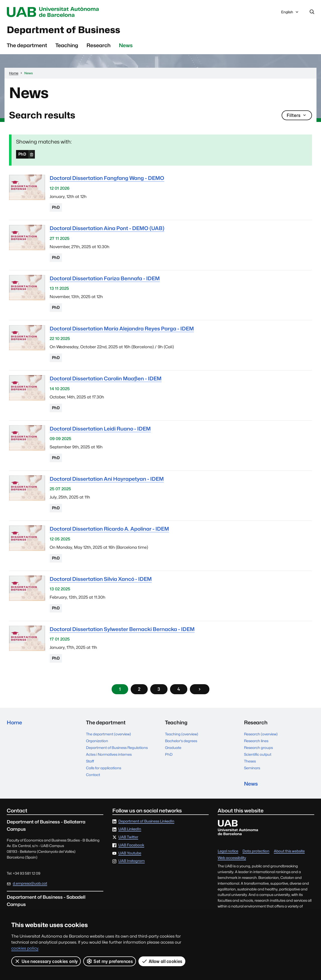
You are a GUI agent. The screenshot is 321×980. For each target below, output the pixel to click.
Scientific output (258, 754)
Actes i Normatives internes (109, 754)
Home (14, 722)
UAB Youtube (130, 853)
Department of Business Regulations (117, 748)
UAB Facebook (131, 845)
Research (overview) (261, 734)
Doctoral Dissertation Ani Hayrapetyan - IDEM (107, 479)
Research (99, 45)
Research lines (256, 741)
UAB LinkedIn (130, 829)
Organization (97, 741)
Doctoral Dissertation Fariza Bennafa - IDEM (105, 278)
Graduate (173, 748)
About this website (289, 851)
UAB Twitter (128, 837)
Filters (297, 115)
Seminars (252, 768)
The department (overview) (108, 734)
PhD (22, 154)
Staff (90, 761)
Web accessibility (232, 858)
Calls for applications (104, 768)
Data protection (256, 851)
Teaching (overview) (182, 734)
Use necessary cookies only (46, 961)
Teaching (67, 45)
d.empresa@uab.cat (30, 883)
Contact (93, 775)
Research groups (258, 748)
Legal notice (228, 851)
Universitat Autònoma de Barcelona (54, 12)
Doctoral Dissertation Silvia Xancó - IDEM (101, 579)
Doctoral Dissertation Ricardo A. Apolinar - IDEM (109, 529)
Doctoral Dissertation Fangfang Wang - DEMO (107, 178)
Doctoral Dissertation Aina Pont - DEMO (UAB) (107, 228)
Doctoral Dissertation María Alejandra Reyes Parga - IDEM (122, 329)
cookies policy (25, 948)
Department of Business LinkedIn (146, 821)
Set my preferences (110, 961)
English (290, 13)
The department (27, 45)
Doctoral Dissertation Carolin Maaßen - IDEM (106, 378)
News (126, 45)
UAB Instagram (132, 861)
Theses (250, 761)
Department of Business (64, 30)
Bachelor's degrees (181, 741)
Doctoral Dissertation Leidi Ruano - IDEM (100, 429)
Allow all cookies (162, 961)
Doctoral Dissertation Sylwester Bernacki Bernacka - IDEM (122, 629)
